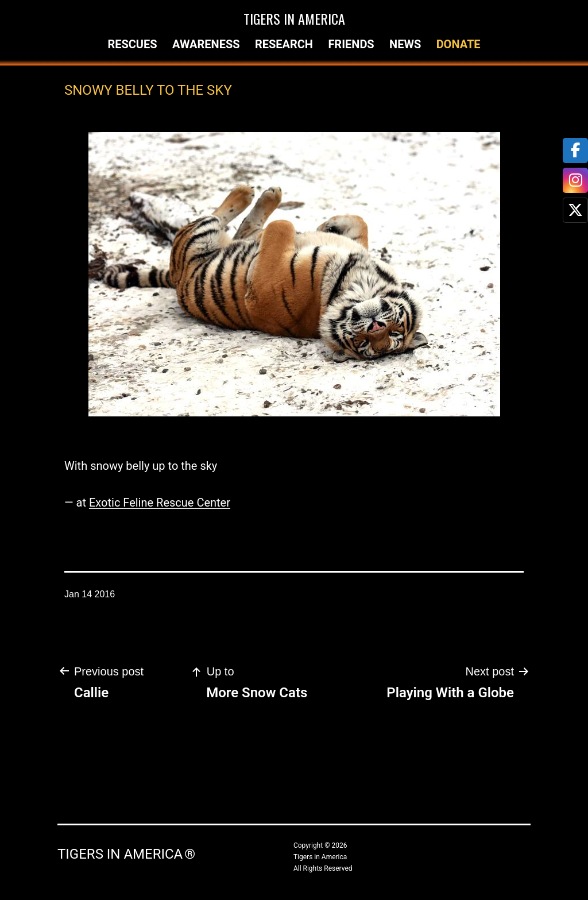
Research (284, 44)
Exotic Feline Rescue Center (160, 503)
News (405, 44)
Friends (351, 44)
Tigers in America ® (126, 854)
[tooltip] (575, 150)
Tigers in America (294, 18)
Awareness (206, 44)
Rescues (132, 44)
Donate (459, 44)
